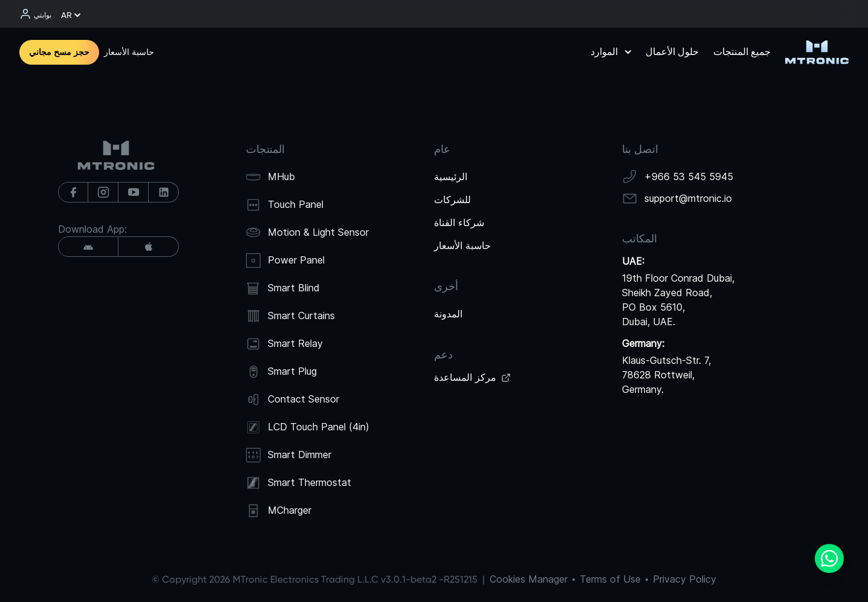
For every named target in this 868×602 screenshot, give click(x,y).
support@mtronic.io (688, 198)
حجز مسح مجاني (59, 52)
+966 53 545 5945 (689, 176)
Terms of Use (610, 579)
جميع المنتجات (742, 52)
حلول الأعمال (672, 52)
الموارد (611, 52)
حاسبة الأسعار (129, 52)
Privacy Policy (685, 579)
